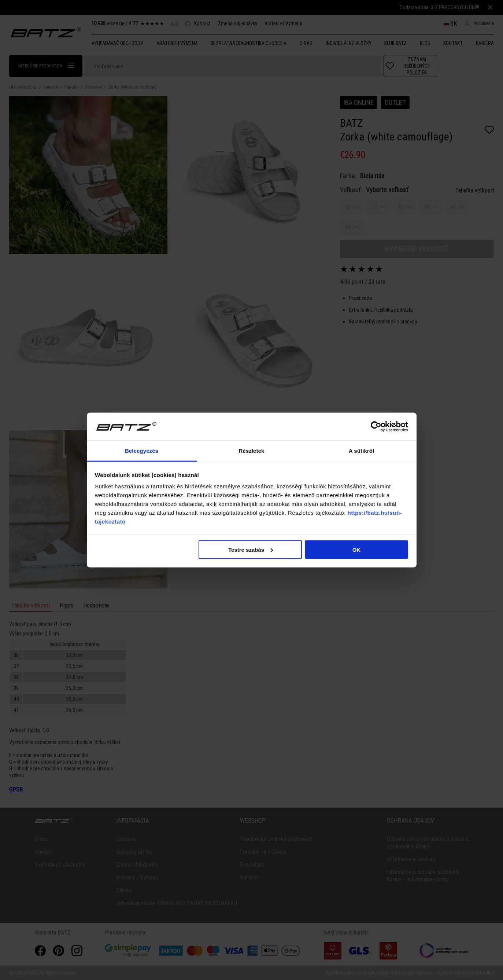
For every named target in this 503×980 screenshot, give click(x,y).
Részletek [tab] (251, 451)
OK (357, 549)
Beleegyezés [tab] (142, 451)
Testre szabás (251, 549)
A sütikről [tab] (362, 451)
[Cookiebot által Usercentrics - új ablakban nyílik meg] (376, 427)
